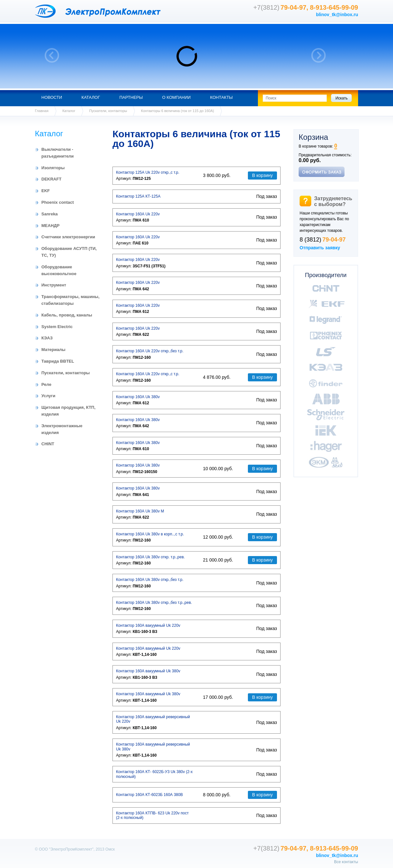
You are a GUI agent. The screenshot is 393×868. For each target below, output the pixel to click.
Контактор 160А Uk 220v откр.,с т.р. (148, 374)
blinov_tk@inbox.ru (337, 15)
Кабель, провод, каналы (67, 315)
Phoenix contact (58, 202)
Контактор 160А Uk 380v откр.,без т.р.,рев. (154, 603)
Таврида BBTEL (58, 361)
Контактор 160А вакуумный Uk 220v (148, 625)
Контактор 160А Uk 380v (138, 397)
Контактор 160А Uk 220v (138, 214)
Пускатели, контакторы (108, 111)
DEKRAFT (51, 179)
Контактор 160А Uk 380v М (140, 511)
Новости (52, 97)
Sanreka (50, 214)
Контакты (221, 97)
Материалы (53, 350)
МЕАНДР (50, 226)
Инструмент (54, 285)
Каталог (91, 97)
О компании (176, 97)
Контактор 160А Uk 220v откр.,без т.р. (150, 351)
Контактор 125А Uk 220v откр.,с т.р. (148, 172)
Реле (46, 384)
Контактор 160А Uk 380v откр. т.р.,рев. (150, 557)
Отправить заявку (320, 248)
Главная (42, 111)
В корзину (262, 175)
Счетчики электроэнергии (68, 237)
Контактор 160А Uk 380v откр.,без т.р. (150, 580)
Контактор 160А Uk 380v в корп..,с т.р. (150, 534)
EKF (46, 191)
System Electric (57, 327)
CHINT (48, 444)
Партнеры (131, 97)
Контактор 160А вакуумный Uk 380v (148, 671)
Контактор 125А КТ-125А (138, 196)
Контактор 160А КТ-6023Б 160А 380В (149, 795)
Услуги (48, 396)
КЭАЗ (47, 338)
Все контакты (346, 862)
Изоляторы (53, 168)
